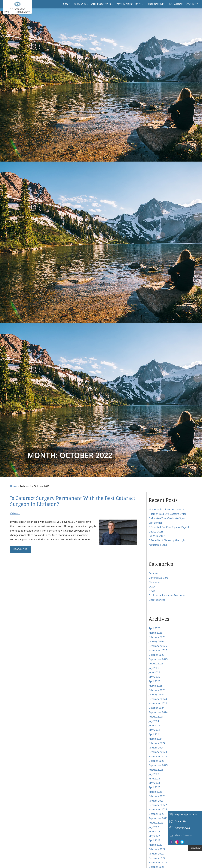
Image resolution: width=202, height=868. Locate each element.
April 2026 (154, 628)
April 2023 (154, 787)
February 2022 (157, 849)
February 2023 (157, 796)
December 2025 (158, 646)
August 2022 (156, 823)
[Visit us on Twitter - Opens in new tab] (182, 842)
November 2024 (158, 703)
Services (80, 4)
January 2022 (156, 854)
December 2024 (158, 699)
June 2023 (154, 778)
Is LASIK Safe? (157, 536)
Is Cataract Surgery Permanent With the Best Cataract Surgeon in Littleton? (73, 501)
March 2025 (155, 686)
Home (14, 486)
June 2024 (154, 725)
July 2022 (154, 827)
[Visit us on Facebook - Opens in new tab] (171, 842)
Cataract (15, 513)
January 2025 (156, 694)
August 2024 (156, 717)
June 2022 (154, 831)
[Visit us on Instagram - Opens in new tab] (177, 842)
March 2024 (155, 739)
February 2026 (157, 637)
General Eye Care (158, 578)
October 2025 (156, 655)
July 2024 (154, 721)
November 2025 (158, 650)
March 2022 (155, 845)
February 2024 (157, 743)
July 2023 (154, 774)
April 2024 (154, 734)
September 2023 (158, 765)
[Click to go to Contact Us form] (185, 821)
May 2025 (154, 677)
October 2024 (156, 708)
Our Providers (101, 4)
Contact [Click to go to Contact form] (192, 4)
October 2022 (156, 814)
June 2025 (154, 672)
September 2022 (158, 818)
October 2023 (156, 761)
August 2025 (156, 663)
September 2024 (158, 712)
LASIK (152, 587)
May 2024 (154, 730)
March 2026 (155, 633)
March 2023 (155, 792)
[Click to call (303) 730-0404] (185, 828)
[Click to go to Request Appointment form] (185, 815)
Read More (20, 549)
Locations (176, 4)
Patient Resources (129, 4)
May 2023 (154, 783)
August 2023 (156, 770)
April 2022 (154, 840)
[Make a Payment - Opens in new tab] (185, 835)
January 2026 (156, 641)
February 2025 (157, 690)
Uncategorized (157, 600)
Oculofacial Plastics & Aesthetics (167, 595)
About (67, 4)
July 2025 (154, 668)
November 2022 (158, 809)
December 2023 (158, 752)
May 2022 (154, 836)
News (152, 591)
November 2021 (158, 862)
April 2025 (154, 681)
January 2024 (156, 748)
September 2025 (158, 659)
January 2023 (156, 801)
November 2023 (158, 756)
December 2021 (158, 858)
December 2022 (158, 805)
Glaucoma (154, 582)
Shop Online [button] (155, 4)
